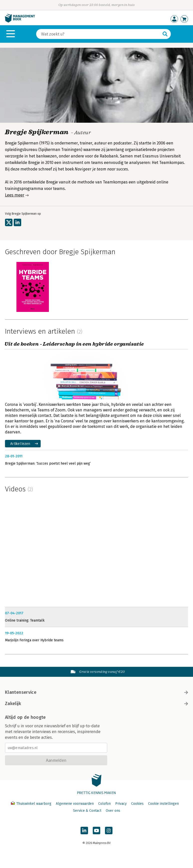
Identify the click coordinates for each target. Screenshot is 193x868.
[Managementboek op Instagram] (109, 831)
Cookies (137, 804)
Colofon (104, 804)
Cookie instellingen (163, 804)
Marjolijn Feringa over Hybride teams (34, 640)
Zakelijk (96, 704)
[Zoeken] (98, 34)
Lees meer (15, 195)
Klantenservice (96, 692)
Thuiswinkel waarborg (32, 804)
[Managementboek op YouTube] (96, 831)
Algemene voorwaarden (75, 804)
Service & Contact (87, 811)
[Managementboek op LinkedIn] (84, 831)
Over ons (113, 811)
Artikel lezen (20, 443)
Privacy (121, 804)
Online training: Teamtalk (25, 620)
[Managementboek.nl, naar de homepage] (20, 21)
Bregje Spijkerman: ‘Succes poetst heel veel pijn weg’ (48, 463)
